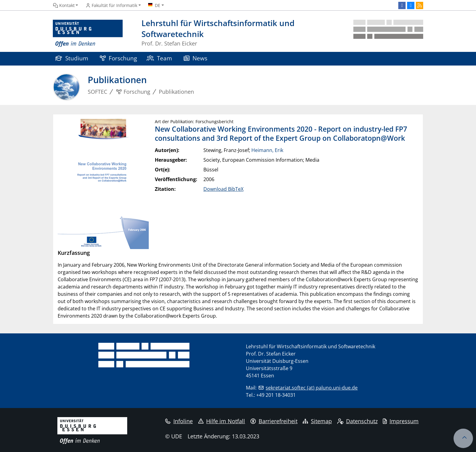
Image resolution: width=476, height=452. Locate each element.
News (195, 58)
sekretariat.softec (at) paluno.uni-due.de (312, 388)
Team (159, 58)
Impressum (401, 421)
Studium (72, 58)
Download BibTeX (223, 189)
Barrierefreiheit (274, 421)
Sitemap (317, 421)
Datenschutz (357, 421)
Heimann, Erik (267, 150)
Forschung (118, 58)
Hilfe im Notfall (222, 421)
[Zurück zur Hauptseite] (388, 34)
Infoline (179, 421)
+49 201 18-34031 (276, 395)
